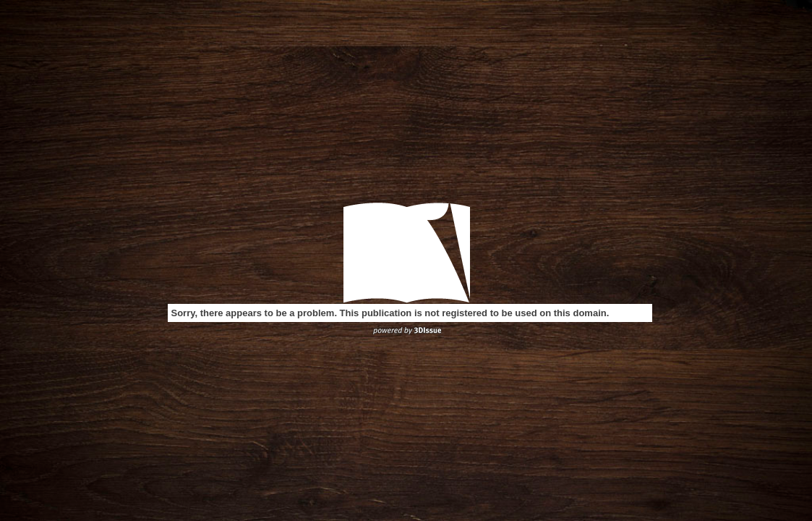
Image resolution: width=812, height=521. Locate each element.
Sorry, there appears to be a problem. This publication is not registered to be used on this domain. (390, 313)
